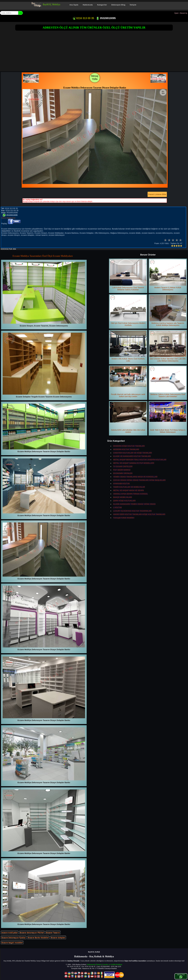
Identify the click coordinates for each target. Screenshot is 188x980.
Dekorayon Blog (118, 5)
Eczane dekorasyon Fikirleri (32, 933)
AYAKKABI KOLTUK (121, 484)
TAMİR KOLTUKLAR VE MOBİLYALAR (129, 487)
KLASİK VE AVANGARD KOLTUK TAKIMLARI (132, 456)
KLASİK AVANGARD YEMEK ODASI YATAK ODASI (134, 504)
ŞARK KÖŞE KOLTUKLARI (124, 501)
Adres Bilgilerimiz (8, 218)
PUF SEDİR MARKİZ (122, 470)
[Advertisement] (94, 52)
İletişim (133, 5)
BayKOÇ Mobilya (52, 4)
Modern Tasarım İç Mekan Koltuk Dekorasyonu (168, 275)
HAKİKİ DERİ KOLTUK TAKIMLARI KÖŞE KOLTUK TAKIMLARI (139, 514)
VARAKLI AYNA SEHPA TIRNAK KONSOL (130, 494)
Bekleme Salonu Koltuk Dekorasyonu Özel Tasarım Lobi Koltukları (168, 382)
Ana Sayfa (74, 5)
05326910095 (106, 18)
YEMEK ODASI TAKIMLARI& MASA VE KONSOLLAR (135, 477)
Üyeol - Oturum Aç (181, 13)
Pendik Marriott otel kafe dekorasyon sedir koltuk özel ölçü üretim (128, 382)
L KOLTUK (117, 507)
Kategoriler (102, 5)
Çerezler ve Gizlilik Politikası (112, 964)
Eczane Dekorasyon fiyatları (14, 938)
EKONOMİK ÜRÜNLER (123, 473)
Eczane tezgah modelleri (12, 943)
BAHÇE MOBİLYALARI (123, 497)
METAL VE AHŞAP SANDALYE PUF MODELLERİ (134, 463)
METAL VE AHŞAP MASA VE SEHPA (129, 490)
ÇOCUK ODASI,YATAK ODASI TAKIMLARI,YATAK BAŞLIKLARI (139, 480)
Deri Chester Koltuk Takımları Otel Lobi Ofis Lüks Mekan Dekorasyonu (168, 346)
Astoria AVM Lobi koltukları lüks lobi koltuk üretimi (128, 417)
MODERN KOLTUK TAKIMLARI (126, 449)
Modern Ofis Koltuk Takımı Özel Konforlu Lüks (128, 346)
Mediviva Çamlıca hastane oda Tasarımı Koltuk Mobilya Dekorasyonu (168, 311)
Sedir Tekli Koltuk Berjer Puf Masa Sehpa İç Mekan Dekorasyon (168, 417)
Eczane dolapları (58, 938)
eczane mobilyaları (10, 933)
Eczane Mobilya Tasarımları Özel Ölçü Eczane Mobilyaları (43, 256)
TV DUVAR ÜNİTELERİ (123, 466)
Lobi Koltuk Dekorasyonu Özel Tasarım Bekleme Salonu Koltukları (128, 275)
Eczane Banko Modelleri (38, 938)
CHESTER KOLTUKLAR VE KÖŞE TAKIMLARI (133, 453)
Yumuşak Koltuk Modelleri (124, 518)
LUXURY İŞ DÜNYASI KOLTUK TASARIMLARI (132, 511)
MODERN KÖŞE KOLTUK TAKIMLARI (129, 446)
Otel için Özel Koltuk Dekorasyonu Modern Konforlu (128, 311)
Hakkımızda (88, 5)
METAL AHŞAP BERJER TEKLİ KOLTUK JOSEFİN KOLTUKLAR (140, 460)
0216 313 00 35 (83, 18)
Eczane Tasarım (53, 933)
